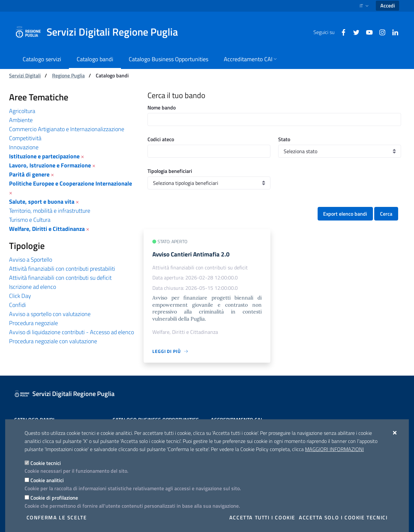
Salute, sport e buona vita (42, 202)
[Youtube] (367, 32)
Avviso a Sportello (31, 260)
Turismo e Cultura (30, 220)
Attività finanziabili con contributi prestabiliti (62, 269)
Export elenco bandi (345, 214)
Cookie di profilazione (54, 498)
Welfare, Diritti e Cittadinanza (47, 229)
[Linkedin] (393, 32)
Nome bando (162, 108)
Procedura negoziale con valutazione (53, 341)
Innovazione (24, 147)
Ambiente (21, 120)
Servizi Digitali (25, 75)
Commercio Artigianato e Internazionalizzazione (67, 129)
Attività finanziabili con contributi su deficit (60, 278)
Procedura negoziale (33, 323)
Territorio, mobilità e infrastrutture (50, 211)
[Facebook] (341, 32)
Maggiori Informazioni (334, 449)
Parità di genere (29, 174)
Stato (284, 139)
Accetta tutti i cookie (262, 517)
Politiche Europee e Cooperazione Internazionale (71, 183)
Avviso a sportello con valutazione (50, 314)
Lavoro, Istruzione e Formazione (50, 165)
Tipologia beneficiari (170, 171)
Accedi (388, 6)
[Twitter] (354, 32)
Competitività (25, 138)
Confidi (17, 305)
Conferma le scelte (57, 517)
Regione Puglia (68, 75)
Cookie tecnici (46, 463)
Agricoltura (22, 111)
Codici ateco (161, 139)
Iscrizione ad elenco (33, 287)
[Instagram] (380, 32)
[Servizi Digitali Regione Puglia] (100, 32)
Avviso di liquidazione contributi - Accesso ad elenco (71, 332)
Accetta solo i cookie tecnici (343, 517)
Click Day (20, 296)
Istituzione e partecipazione (44, 156)
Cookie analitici (47, 480)
